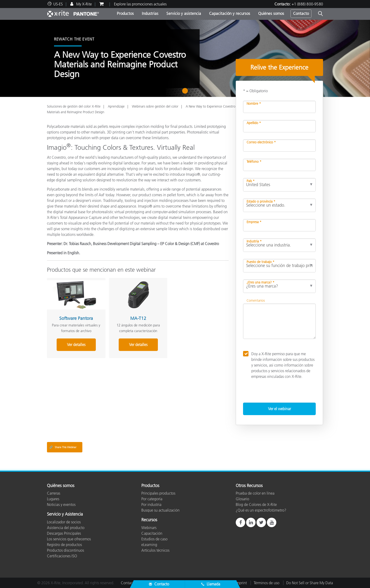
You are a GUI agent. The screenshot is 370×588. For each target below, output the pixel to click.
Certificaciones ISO (62, 556)
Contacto (301, 13)
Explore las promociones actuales (140, 4)
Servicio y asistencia (184, 13)
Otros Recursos (249, 486)
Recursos (149, 520)
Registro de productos (64, 545)
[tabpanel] (185, 58)
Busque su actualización (160, 510)
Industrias (150, 13)
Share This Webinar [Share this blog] (63, 447)
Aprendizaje (116, 106)
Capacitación (152, 533)
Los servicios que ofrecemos (69, 539)
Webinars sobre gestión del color (155, 106)
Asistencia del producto (66, 528)
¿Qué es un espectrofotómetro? (261, 510)
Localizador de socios (64, 522)
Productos (125, 13)
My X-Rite (84, 4)
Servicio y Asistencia (65, 514)
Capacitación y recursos (230, 13)
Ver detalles (75, 344)
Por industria (151, 505)
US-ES (58, 4)
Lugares (53, 499)
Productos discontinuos (65, 550)
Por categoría (152, 499)
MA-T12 (135, 317)
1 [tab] (186, 92)
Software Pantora (75, 317)
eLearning (149, 545)
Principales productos (158, 493)
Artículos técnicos (155, 550)
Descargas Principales (64, 533)
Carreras (54, 493)
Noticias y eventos (61, 505)
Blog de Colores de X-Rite (256, 505)
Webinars (149, 528)
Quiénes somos (271, 13)
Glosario (242, 499)
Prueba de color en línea (255, 493)
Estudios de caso (154, 539)
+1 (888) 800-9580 (307, 4)
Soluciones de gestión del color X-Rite (74, 106)
